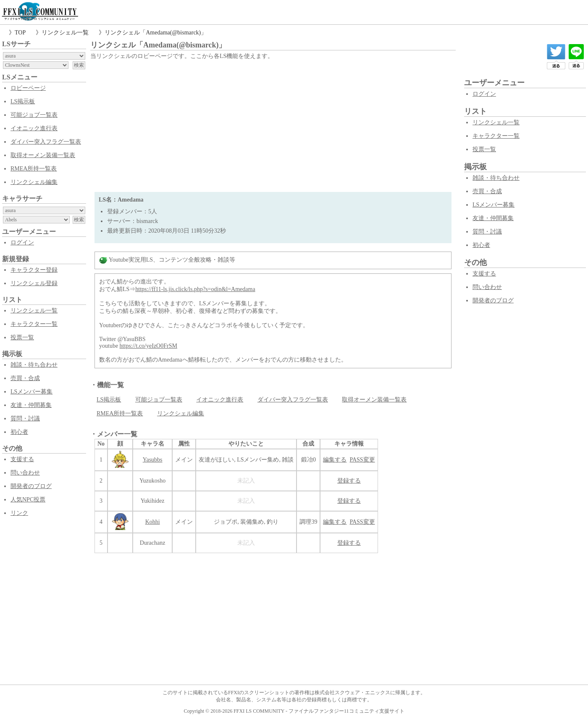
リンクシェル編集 (34, 182)
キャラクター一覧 (34, 324)
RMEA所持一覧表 (34, 169)
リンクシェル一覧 (65, 33)
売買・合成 (25, 378)
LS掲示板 (23, 101)
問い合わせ (25, 473)
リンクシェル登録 (34, 283)
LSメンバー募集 (31, 392)
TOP (20, 33)
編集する (335, 460)
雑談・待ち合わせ (34, 365)
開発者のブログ (31, 486)
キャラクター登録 (34, 270)
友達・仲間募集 (31, 405)
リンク (19, 513)
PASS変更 (362, 460)
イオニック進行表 (34, 128)
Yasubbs (153, 460)
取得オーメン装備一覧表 (43, 155)
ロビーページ (28, 88)
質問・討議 (25, 419)
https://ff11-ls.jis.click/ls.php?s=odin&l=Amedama (195, 289)
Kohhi (153, 522)
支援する (22, 459)
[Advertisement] (273, 125)
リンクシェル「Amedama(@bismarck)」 (156, 33)
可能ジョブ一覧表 (34, 115)
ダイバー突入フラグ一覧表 (46, 142)
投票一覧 (22, 337)
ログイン (22, 243)
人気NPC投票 (28, 500)
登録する (349, 481)
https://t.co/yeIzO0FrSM (148, 346)
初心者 (19, 432)
